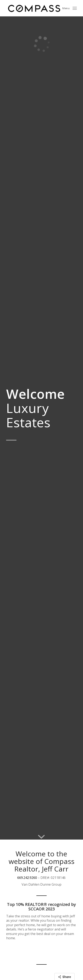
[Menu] (75, 8)
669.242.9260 (27, 878)
